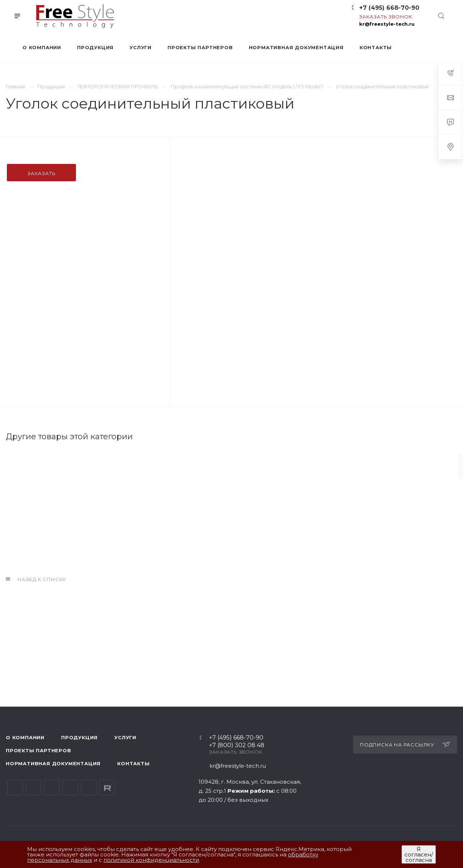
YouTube (52, 788)
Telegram (33, 788)
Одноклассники (70, 788)
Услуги (125, 738)
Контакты (133, 764)
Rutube (107, 788)
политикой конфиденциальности (151, 860)
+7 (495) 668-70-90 (389, 8)
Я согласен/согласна (419, 854)
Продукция (79, 738)
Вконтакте (15, 788)
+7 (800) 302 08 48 (237, 746)
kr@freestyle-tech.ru (387, 24)
